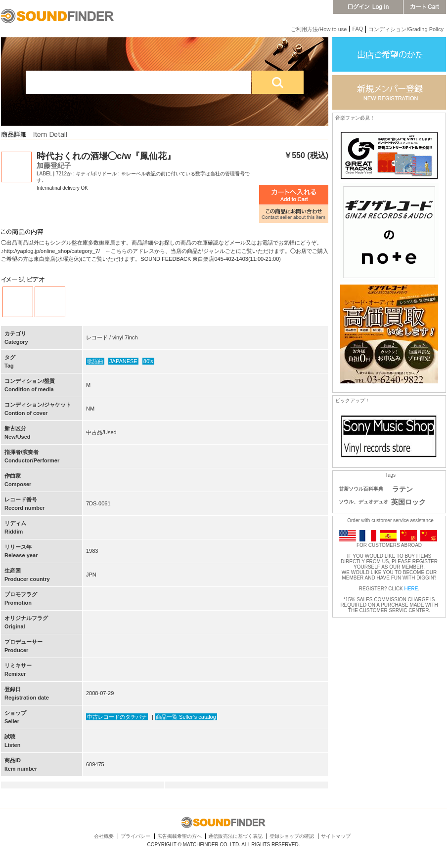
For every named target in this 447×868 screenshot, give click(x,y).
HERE (411, 589)
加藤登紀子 (54, 165)
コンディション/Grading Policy (406, 29)
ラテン (402, 489)
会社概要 (104, 836)
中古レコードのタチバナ (117, 717)
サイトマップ (336, 836)
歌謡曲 (95, 361)
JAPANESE (123, 361)
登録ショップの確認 (292, 836)
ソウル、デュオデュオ (363, 502)
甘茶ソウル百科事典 (361, 489)
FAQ (358, 29)
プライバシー (135, 836)
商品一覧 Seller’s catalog (186, 717)
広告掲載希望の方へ (179, 836)
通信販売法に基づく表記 (235, 836)
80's (148, 361)
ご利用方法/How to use (319, 29)
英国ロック (408, 502)
